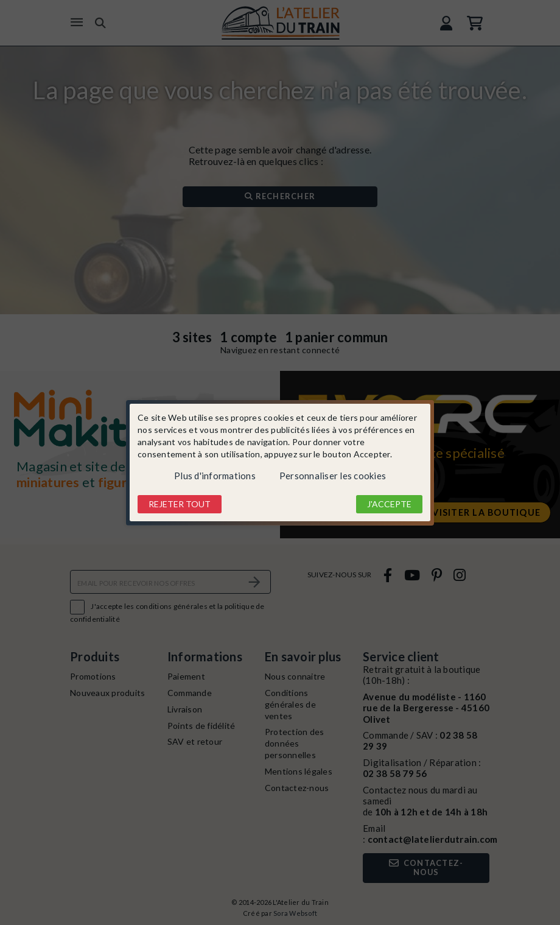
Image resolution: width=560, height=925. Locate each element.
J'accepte (389, 504)
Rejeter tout (180, 504)
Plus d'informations (215, 476)
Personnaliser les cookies (333, 476)
